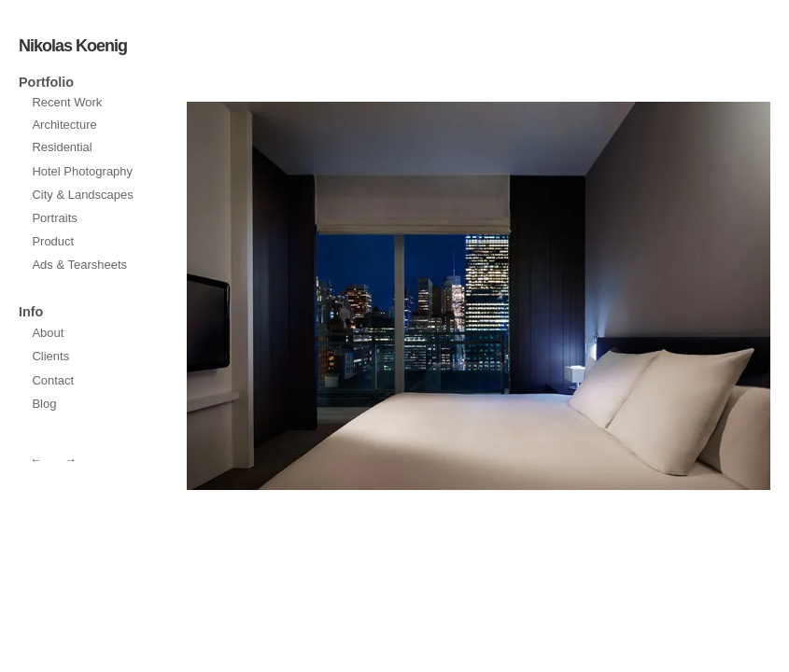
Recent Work (67, 102)
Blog (44, 404)
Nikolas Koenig (73, 46)
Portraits (54, 218)
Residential (62, 147)
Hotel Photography (82, 171)
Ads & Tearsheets (79, 265)
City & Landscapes (82, 195)
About (48, 333)
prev (627, 296)
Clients (50, 356)
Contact (53, 380)
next (330, 296)
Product (53, 241)
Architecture (64, 125)
